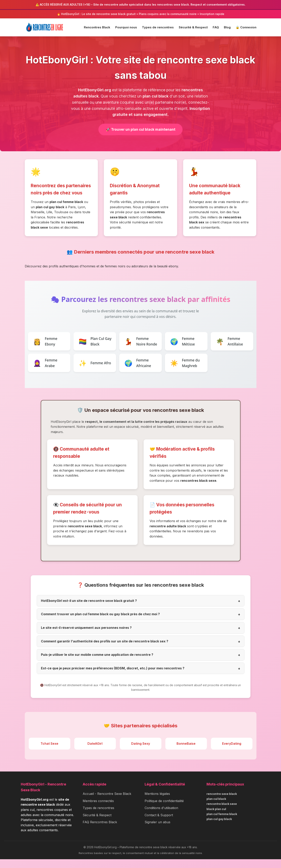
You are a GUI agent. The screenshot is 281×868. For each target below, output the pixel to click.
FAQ (216, 27)
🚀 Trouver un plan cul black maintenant (140, 130)
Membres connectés (98, 809)
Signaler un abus (157, 831)
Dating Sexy (141, 752)
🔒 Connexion (246, 27)
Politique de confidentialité (164, 809)
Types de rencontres (158, 27)
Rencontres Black (97, 27)
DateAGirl (95, 752)
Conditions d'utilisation (161, 817)
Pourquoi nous (126, 27)
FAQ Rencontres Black (100, 831)
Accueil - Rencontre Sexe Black (107, 802)
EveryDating (232, 752)
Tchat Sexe (49, 752)
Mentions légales (157, 802)
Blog (227, 27)
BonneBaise (186, 752)
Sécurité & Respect (193, 27)
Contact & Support (159, 824)
